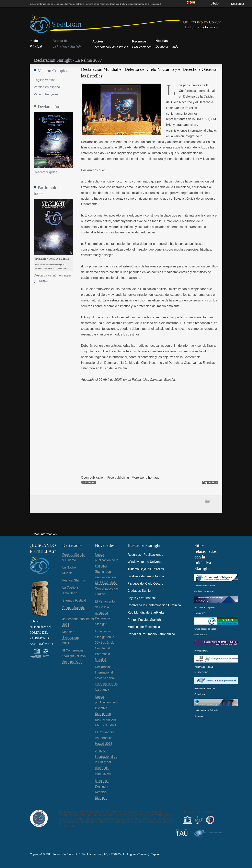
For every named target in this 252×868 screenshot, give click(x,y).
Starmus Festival (74, 600)
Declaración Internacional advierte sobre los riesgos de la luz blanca (106, 678)
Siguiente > (210, 482)
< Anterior (89, 482)
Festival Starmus (74, 580)
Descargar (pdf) (46, 172)
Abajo (215, 4)
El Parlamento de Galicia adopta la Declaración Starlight (105, 613)
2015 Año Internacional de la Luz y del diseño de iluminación (106, 762)
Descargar (238, 4)
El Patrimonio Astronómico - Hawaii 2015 (105, 738)
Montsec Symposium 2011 (71, 638)
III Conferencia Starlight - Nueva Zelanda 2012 (74, 656)
